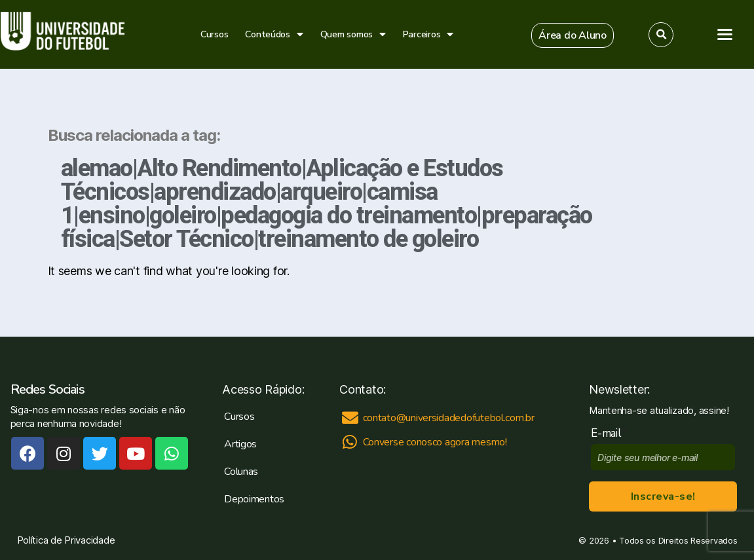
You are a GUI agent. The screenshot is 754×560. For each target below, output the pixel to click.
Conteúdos (274, 34)
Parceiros (428, 34)
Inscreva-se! (663, 496)
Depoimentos (254, 499)
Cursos (214, 34)
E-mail (609, 433)
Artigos (240, 444)
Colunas (241, 472)
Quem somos (353, 34)
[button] (573, 35)
